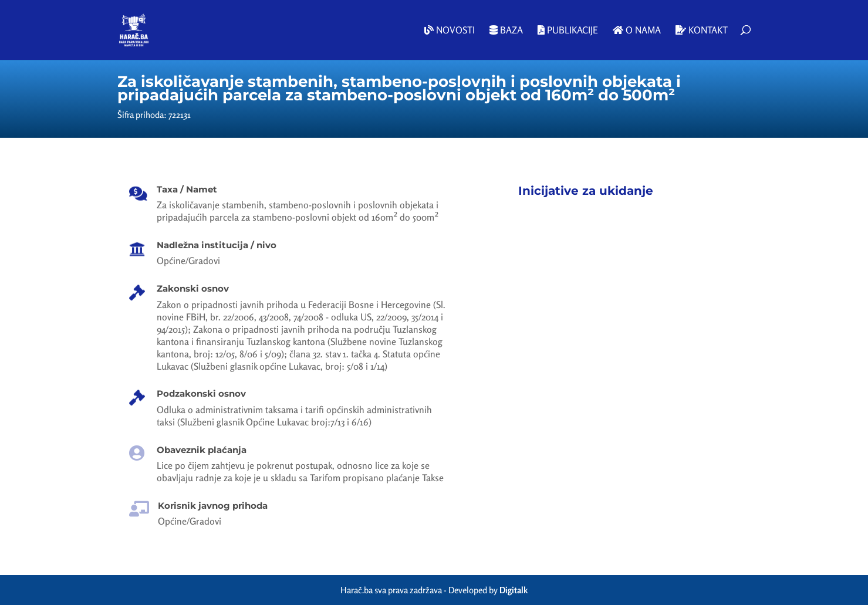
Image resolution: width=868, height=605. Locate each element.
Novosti (450, 31)
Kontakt (702, 31)
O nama (637, 31)
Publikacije (568, 31)
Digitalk (514, 590)
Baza (506, 31)
